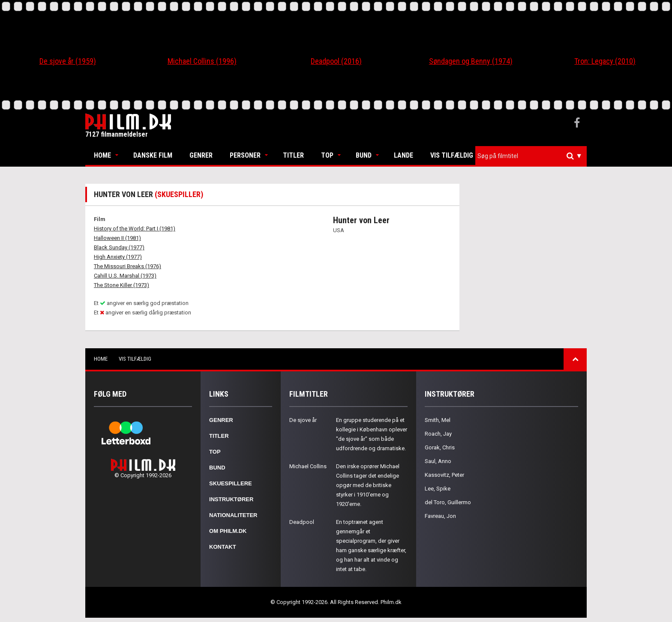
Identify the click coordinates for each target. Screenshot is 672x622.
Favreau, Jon (440, 516)
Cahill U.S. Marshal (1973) (125, 276)
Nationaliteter (233, 515)
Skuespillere (231, 483)
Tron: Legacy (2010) (605, 61)
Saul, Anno (438, 461)
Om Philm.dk (228, 531)
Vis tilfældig (452, 155)
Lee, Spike (438, 489)
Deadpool (302, 522)
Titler (293, 155)
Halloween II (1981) (117, 238)
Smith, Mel (438, 420)
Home (102, 155)
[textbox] (533, 156)
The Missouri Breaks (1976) (127, 266)
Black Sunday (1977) (119, 247)
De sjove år (303, 420)
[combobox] (531, 156)
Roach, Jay (438, 434)
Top (327, 155)
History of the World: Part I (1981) (135, 229)
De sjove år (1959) (68, 61)
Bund (364, 155)
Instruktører (231, 499)
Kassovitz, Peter (444, 475)
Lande (403, 155)
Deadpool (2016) (336, 61)
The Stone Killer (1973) (121, 285)
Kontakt (223, 547)
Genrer (201, 155)
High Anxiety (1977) (118, 257)
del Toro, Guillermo (448, 502)
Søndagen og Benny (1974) (471, 61)
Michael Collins (308, 466)
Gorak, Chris (440, 447)
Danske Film (153, 155)
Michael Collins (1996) (202, 61)
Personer (245, 155)
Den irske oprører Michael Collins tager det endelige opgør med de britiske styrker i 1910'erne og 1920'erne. (368, 485)
